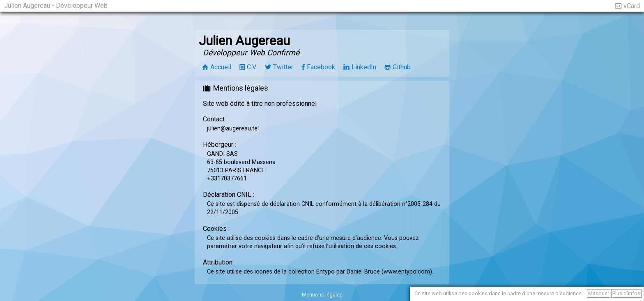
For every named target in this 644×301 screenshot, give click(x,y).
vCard (632, 6)
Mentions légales (322, 295)
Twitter (283, 67)
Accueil (221, 67)
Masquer (599, 293)
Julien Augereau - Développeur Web (56, 6)
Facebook (321, 67)
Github (402, 67)
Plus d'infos (626, 293)
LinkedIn (364, 67)
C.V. (252, 67)
